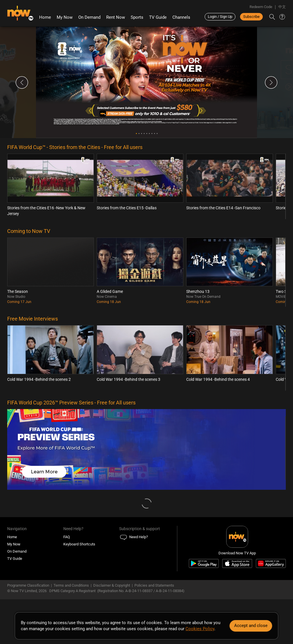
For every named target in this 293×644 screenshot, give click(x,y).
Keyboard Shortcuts (79, 544)
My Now (65, 17)
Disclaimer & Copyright (112, 585)
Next (271, 82)
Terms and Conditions (71, 585)
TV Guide (158, 17)
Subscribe (251, 17)
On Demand (89, 17)
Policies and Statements (154, 585)
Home (45, 17)
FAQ (67, 537)
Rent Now (116, 17)
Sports (137, 17)
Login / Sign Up (220, 17)
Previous (22, 82)
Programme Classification (28, 585)
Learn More (44, 472)
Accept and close (251, 626)
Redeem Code (261, 7)
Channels (181, 17)
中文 (282, 7)
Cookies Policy (200, 629)
